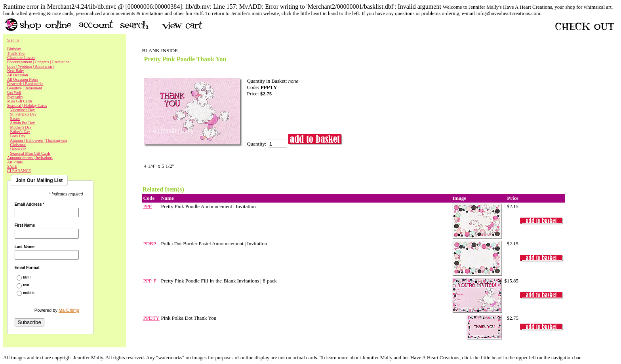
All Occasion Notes (23, 79)
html (27, 278)
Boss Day (18, 136)
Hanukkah (18, 149)
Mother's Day (21, 127)
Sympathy (15, 97)
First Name (25, 226)
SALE (12, 166)
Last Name (25, 247)
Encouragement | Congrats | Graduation (38, 62)
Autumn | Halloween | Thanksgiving (39, 140)
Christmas (18, 145)
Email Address (30, 205)
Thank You (16, 53)
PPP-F (150, 281)
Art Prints (15, 162)
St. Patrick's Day (24, 114)
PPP (147, 206)
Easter (15, 118)
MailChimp (69, 310)
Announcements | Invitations (30, 158)
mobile (29, 293)
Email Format (27, 268)
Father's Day (20, 132)
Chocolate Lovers (21, 58)
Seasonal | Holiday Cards (27, 105)
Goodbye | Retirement (25, 88)
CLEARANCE (19, 171)
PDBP (150, 244)
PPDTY (151, 318)
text (26, 285)
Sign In (13, 40)
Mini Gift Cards (20, 101)
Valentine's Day (22, 110)
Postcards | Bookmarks (25, 84)
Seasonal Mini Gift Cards (30, 153)
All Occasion (18, 75)
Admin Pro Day (22, 123)
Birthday (14, 49)
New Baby (16, 71)
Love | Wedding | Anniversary (31, 66)
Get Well (14, 92)
